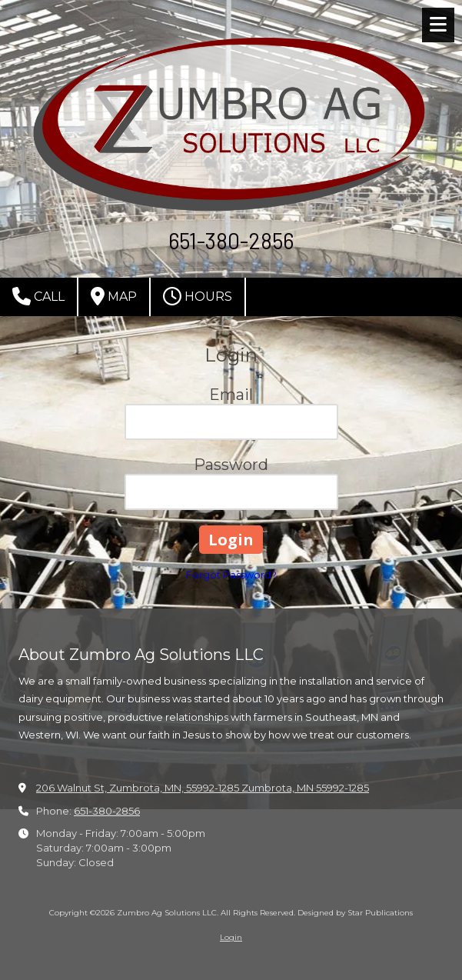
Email (231, 395)
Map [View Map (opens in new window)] (114, 296)
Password (231, 465)
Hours (198, 296)
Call (38, 296)
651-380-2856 (107, 811)
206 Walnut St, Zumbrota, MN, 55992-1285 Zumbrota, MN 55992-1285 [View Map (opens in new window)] (203, 788)
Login (231, 937)
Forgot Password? (231, 575)
